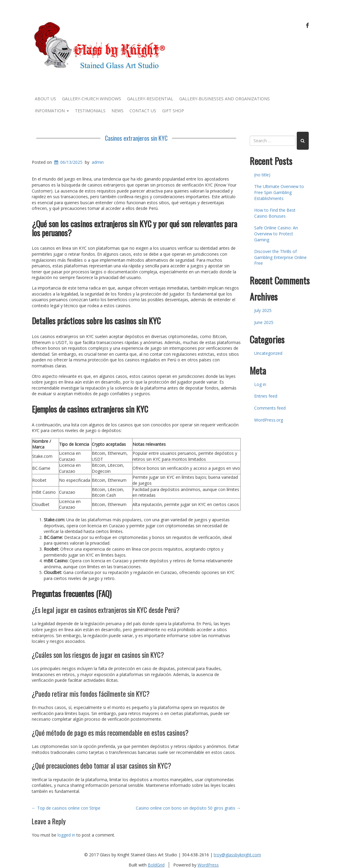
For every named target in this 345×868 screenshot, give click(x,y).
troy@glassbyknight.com (237, 855)
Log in (260, 384)
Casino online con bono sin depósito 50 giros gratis (188, 808)
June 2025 (264, 322)
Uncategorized (268, 353)
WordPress (208, 865)
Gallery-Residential (150, 99)
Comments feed (270, 408)
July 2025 (263, 310)
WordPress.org (269, 420)
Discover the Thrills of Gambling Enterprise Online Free (280, 257)
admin (98, 162)
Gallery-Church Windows (92, 99)
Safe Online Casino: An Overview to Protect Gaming (276, 234)
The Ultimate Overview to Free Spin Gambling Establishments (279, 192)
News (117, 111)
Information (52, 111)
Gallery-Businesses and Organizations (225, 99)
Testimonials (90, 111)
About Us (45, 99)
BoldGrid (156, 865)
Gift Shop (173, 111)
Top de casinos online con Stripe (66, 808)
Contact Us (143, 111)
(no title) (262, 175)
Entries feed (266, 396)
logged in (66, 835)
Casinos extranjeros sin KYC (136, 138)
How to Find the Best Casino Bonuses (275, 213)
